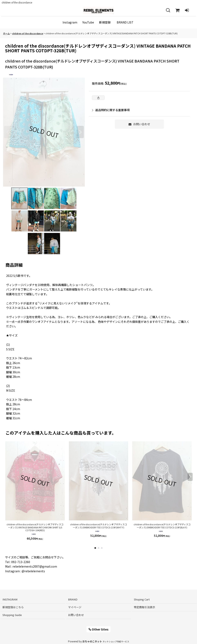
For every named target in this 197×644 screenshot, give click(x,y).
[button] (168, 10)
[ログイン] (187, 10)
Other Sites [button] (98, 629)
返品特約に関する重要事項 (111, 110)
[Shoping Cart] (177, 10)
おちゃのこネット (92, 641)
